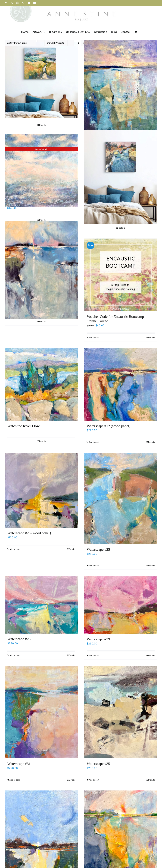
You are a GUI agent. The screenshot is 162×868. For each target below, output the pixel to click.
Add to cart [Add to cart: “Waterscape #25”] (94, 566)
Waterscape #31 (19, 764)
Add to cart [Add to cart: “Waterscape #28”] (15, 655)
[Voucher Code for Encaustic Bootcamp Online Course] (121, 275)
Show (55, 43)
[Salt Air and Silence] (41, 80)
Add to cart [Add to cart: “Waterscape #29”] (94, 655)
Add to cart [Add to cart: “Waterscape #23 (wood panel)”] (15, 549)
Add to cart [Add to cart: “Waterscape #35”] (94, 780)
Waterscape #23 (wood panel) (29, 533)
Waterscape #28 (19, 639)
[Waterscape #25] (121, 498)
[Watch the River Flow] (41, 384)
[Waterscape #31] (41, 712)
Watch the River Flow (23, 426)
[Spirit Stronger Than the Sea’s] (121, 86)
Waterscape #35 (98, 764)
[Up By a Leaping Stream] (121, 177)
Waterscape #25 (98, 549)
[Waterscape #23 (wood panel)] (41, 490)
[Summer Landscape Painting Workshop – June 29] (41, 170)
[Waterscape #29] (121, 605)
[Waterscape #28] (41, 605)
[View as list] (84, 43)
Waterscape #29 (98, 639)
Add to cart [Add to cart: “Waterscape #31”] (15, 780)
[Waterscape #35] (121, 712)
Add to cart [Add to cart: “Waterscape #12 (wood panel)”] (94, 442)
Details (42, 125)
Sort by (17, 43)
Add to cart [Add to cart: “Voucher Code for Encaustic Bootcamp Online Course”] (94, 337)
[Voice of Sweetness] (41, 270)
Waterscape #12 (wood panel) (109, 426)
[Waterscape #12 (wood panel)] (121, 384)
